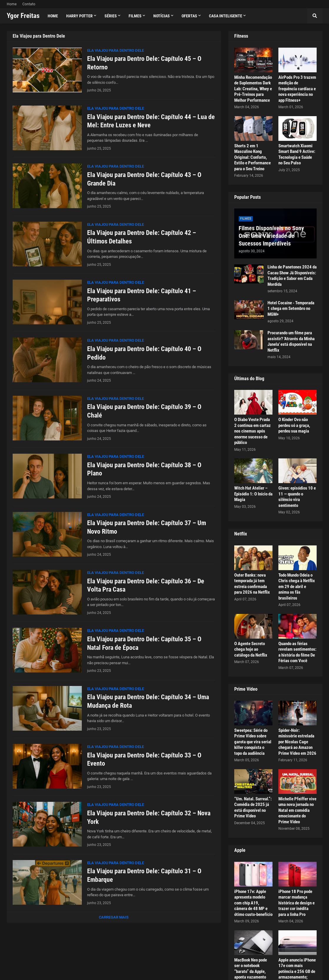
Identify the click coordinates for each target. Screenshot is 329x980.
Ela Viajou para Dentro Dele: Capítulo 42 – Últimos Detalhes (142, 237)
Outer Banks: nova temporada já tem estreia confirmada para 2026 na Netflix (252, 584)
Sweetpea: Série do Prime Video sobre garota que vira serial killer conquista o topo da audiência (253, 742)
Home (12, 4)
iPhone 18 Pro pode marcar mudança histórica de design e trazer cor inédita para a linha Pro (296, 903)
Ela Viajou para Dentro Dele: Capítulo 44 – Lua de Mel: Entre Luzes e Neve (151, 121)
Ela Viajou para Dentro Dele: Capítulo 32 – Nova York (149, 817)
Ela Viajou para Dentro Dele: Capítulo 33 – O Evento (144, 759)
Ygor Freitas (23, 16)
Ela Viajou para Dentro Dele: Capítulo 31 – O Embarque (144, 875)
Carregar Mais (114, 917)
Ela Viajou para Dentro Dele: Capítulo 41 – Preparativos (142, 295)
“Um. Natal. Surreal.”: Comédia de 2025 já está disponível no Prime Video (253, 808)
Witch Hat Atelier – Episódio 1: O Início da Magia (253, 494)
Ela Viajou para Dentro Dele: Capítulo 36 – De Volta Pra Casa (146, 585)
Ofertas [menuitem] (189, 16)
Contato (29, 4)
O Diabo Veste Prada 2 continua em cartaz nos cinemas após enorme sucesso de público (252, 431)
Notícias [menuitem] (162, 16)
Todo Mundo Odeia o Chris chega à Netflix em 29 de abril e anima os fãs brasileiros (297, 587)
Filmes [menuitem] (135, 16)
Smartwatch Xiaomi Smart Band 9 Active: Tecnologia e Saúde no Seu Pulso (297, 155)
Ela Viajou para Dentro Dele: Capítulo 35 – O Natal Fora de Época (144, 643)
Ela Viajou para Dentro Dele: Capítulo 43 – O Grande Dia (144, 179)
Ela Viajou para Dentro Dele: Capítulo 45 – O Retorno (144, 63)
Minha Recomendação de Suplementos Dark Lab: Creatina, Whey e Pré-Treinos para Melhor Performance (253, 89)
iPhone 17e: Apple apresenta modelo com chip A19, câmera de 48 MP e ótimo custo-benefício (253, 903)
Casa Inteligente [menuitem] (226, 16)
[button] (315, 16)
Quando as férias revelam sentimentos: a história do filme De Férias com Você (297, 652)
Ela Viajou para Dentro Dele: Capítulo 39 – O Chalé (144, 411)
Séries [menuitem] (111, 16)
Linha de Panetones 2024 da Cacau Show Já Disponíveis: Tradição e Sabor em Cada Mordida (292, 276)
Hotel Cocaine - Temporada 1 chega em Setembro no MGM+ (291, 309)
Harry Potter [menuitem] (79, 16)
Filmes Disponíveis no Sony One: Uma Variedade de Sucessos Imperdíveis (271, 236)
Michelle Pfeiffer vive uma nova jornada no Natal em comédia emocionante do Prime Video (297, 810)
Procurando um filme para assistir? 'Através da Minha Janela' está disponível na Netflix (291, 342)
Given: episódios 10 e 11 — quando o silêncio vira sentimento (297, 497)
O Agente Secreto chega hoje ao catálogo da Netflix (251, 649)
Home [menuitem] (53, 16)
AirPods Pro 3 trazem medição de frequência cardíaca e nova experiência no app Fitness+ (297, 89)
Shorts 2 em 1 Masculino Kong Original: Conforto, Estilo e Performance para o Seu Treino (252, 157)
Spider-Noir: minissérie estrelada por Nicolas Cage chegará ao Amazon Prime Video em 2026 (297, 742)
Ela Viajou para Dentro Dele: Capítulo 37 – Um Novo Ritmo (147, 527)
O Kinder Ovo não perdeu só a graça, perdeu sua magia (294, 425)
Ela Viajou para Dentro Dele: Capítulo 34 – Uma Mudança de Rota (148, 701)
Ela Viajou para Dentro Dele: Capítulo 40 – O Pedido (144, 353)
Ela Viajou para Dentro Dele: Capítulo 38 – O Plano (144, 469)
